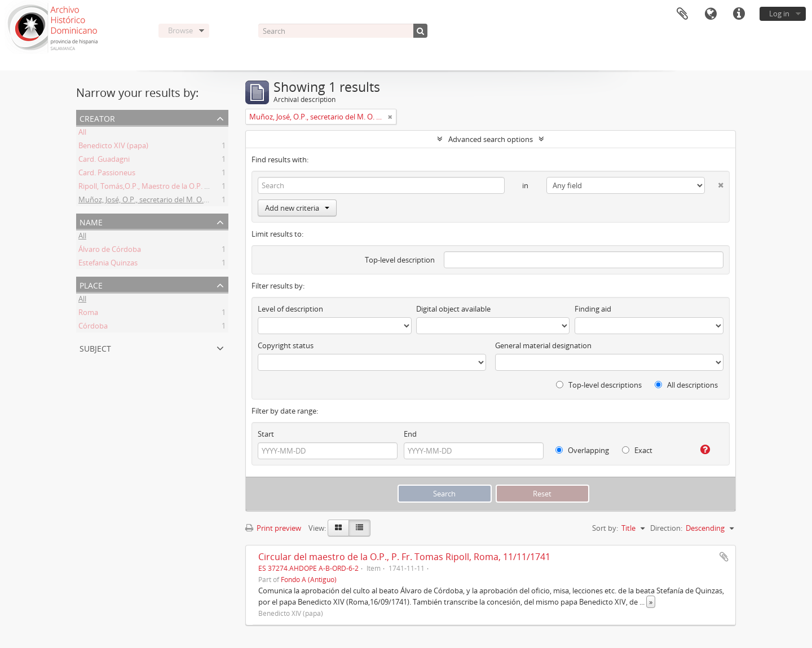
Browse (180, 30)
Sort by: (605, 528)
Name (91, 221)
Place (91, 284)
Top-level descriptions (599, 385)
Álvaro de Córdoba (110, 251)
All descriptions (686, 385)
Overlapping (582, 450)
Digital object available (453, 309)
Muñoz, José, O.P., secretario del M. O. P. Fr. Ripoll (160, 201)
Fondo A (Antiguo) (309, 579)
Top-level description (400, 260)
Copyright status (286, 345)
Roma (88, 314)
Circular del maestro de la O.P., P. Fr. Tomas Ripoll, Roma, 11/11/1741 (404, 557)
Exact (637, 450)
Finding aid (593, 309)
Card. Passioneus (107, 174)
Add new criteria (297, 208)
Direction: (666, 528)
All (82, 134)
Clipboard (682, 14)
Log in (779, 14)
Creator (97, 117)
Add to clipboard (724, 557)
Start (266, 434)
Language (710, 14)
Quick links (739, 14)
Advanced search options (491, 139)
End (410, 434)
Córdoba (93, 327)
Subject (95, 347)
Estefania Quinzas (108, 264)
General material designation (543, 345)
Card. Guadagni (104, 161)
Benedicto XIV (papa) (113, 147)
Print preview (273, 528)
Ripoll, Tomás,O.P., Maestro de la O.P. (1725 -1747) (161, 188)
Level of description (290, 309)
